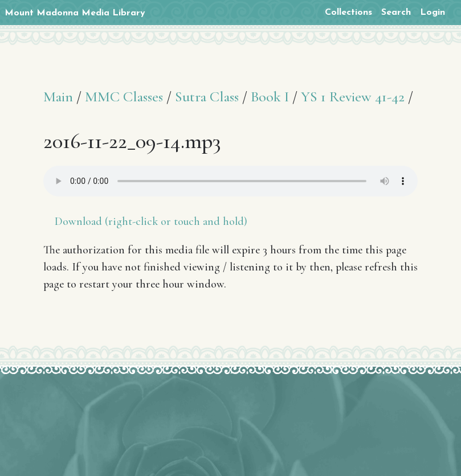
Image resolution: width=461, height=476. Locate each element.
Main (58, 97)
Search (396, 13)
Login (433, 13)
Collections (348, 13)
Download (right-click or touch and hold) (151, 221)
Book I (270, 97)
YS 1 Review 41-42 (353, 97)
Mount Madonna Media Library (75, 13)
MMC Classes (124, 97)
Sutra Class (207, 97)
